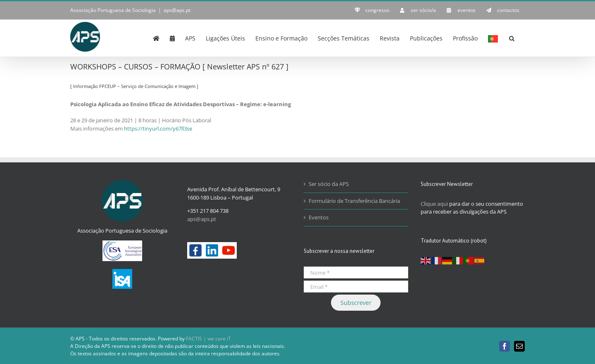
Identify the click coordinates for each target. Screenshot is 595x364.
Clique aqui (434, 204)
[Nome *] (356, 272)
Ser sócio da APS (329, 184)
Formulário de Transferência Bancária (354, 201)
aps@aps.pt (177, 10)
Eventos (319, 217)
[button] (512, 38)
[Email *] (356, 287)
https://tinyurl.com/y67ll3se (158, 128)
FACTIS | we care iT (208, 339)
